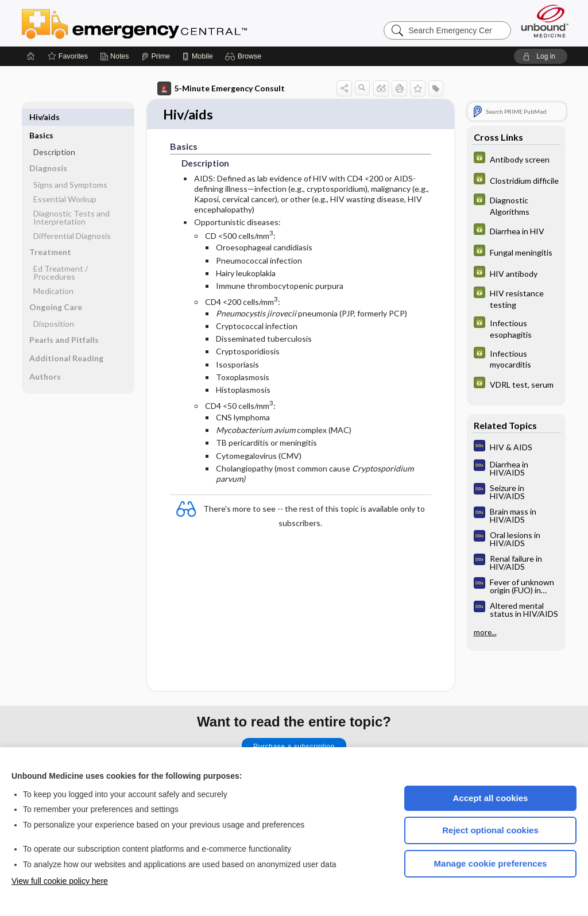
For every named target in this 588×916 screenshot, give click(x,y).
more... (485, 632)
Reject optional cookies (490, 830)
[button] (245, 56)
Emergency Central (164, 23)
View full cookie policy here (60, 881)
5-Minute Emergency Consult (221, 88)
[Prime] (156, 56)
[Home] (31, 56)
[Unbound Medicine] (545, 21)
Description (54, 134)
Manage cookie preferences (491, 863)
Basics (41, 117)
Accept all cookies (491, 798)
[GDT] (516, 159)
